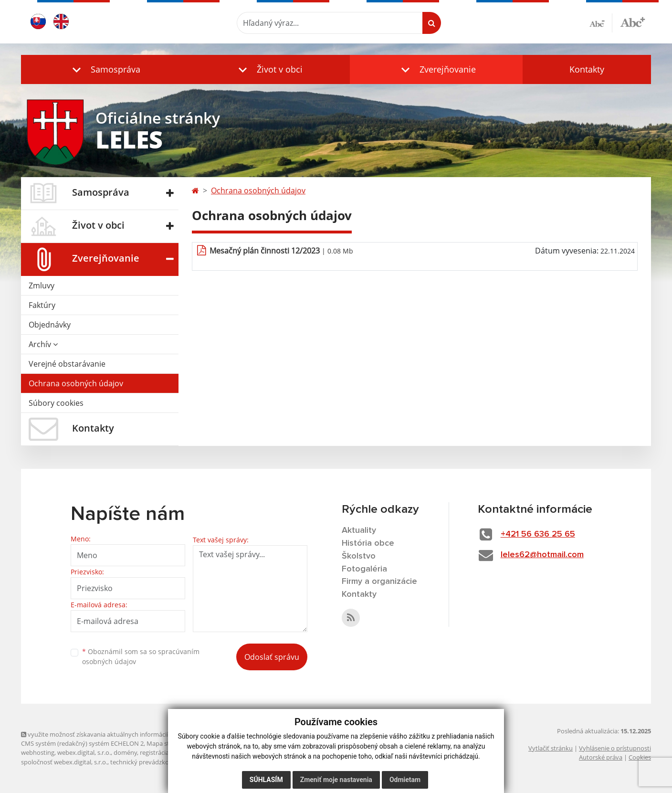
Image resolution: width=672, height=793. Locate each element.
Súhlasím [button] (266, 780)
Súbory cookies (56, 403)
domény (125, 752)
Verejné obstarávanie (67, 364)
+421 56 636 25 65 (538, 534)
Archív (43, 344)
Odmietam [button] (405, 780)
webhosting (38, 752)
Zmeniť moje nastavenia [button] (336, 780)
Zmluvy (42, 285)
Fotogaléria (364, 569)
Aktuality (359, 530)
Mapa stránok (166, 743)
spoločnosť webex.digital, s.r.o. (64, 762)
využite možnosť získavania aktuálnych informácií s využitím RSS (115, 734)
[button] (104, 69)
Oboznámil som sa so (141, 656)
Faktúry (42, 305)
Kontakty (587, 69)
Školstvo (359, 556)
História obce (368, 543)
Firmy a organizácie (379, 582)
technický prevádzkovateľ (147, 762)
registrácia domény (167, 752)
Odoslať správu (272, 657)
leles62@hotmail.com (542, 555)
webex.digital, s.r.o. (84, 752)
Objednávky (50, 325)
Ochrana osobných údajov (76, 383)
